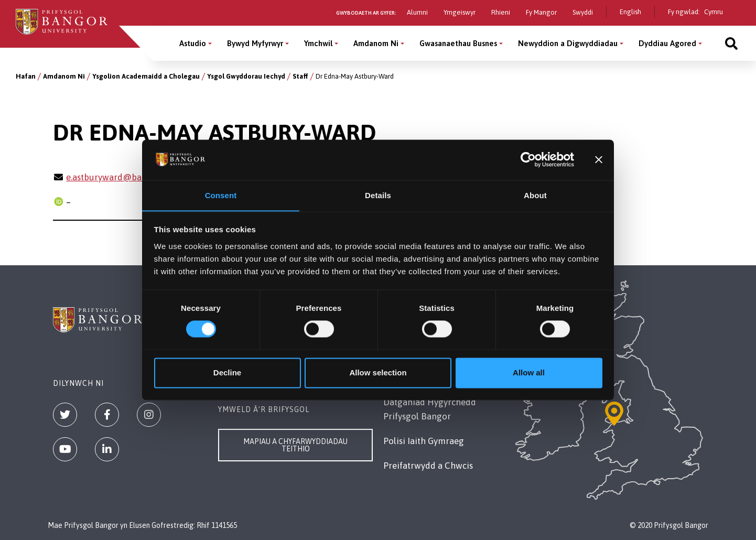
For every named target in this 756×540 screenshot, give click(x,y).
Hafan (26, 76)
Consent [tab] (221, 195)
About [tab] (535, 195)
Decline (227, 373)
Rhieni (501, 12)
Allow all (529, 373)
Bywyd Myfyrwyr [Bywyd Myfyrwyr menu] (255, 43)
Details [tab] (378, 195)
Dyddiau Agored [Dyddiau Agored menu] (667, 43)
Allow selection (378, 373)
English (630, 12)
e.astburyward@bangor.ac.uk (124, 177)
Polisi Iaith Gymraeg (424, 441)
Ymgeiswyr (460, 12)
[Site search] (731, 43)
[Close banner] (599, 159)
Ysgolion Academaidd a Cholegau (146, 76)
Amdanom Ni (64, 76)
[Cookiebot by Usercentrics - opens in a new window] (528, 159)
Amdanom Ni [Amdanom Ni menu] (376, 43)
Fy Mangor (541, 12)
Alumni (417, 12)
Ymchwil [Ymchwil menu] (318, 43)
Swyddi (583, 12)
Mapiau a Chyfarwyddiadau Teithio (295, 445)
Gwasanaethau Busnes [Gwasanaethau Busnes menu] (458, 43)
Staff (300, 76)
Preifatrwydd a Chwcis (428, 466)
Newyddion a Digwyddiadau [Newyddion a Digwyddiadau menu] (568, 43)
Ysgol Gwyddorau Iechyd (246, 76)
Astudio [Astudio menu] (193, 43)
